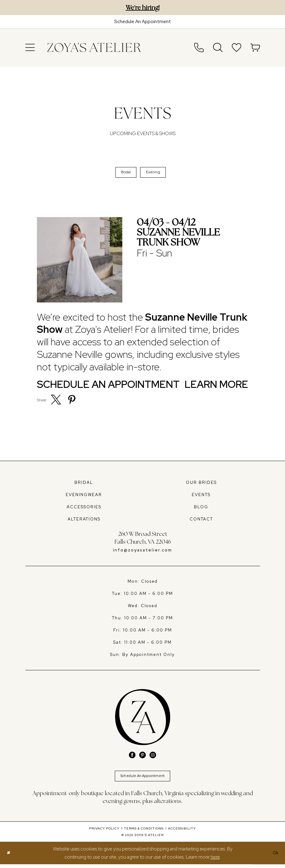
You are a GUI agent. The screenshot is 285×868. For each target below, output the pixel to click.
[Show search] (218, 48)
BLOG (201, 509)
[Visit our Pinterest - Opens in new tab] (142, 757)
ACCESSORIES (84, 509)
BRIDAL (84, 484)
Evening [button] (155, 173)
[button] (30, 48)
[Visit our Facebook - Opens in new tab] (132, 757)
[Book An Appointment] (143, 22)
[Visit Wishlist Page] (237, 48)
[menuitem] (30, 48)
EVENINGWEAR (84, 497)
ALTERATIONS (84, 521)
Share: (42, 402)
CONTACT (201, 521)
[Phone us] (199, 48)
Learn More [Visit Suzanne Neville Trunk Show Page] (216, 387)
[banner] (94, 48)
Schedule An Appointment (143, 779)
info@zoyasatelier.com (142, 552)
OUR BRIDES (201, 484)
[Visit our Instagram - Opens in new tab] (153, 757)
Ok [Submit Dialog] (275, 856)
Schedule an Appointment (108, 387)
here (215, 861)
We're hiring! (143, 8)
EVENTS (201, 497)
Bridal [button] (124, 173)
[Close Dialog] (9, 857)
